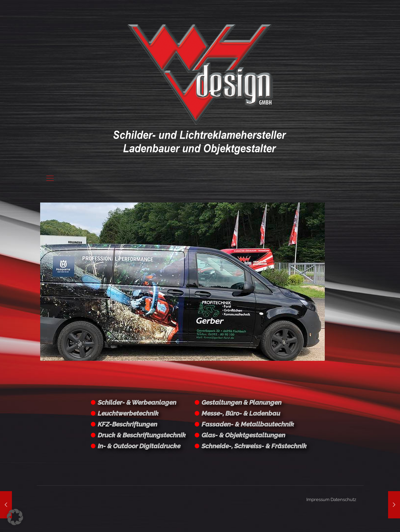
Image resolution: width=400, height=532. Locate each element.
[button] (15, 517)
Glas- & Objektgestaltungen (243, 435)
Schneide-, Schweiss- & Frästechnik (254, 446)
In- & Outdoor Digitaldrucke (139, 446)
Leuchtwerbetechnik (128, 413)
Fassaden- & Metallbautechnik (248, 424)
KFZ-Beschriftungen (127, 424)
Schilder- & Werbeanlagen (137, 402)
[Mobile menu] (50, 178)
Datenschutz (343, 499)
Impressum (318, 499)
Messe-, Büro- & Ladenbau (241, 413)
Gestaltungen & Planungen (242, 402)
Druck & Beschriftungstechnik (142, 435)
